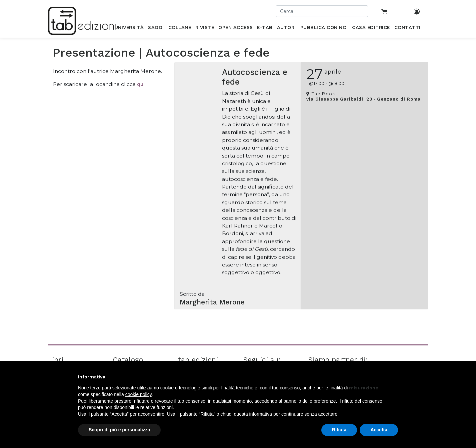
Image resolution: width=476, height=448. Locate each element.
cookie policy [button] (138, 394)
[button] (395, 377)
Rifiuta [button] (339, 430)
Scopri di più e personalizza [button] (119, 430)
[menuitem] (129, 29)
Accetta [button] (379, 430)
